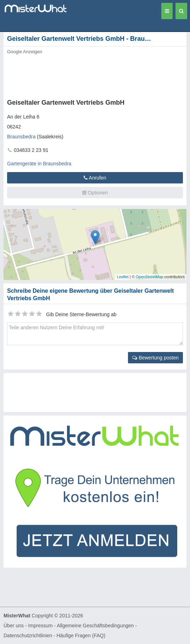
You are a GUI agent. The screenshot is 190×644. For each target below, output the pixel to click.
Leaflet (123, 277)
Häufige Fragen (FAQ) (81, 635)
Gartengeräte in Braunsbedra (39, 164)
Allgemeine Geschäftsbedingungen (95, 626)
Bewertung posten (155, 358)
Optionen (95, 193)
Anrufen (95, 178)
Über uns (14, 626)
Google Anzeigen (25, 52)
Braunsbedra (21, 137)
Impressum (40, 626)
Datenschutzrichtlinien (28, 635)
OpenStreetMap (150, 277)
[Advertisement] (83, 75)
